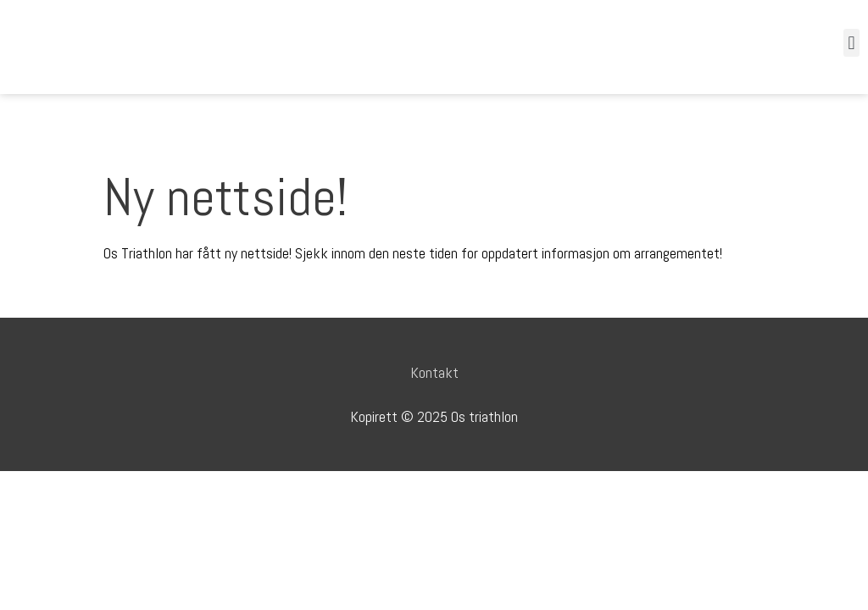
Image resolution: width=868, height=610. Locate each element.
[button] (851, 43)
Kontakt (434, 372)
